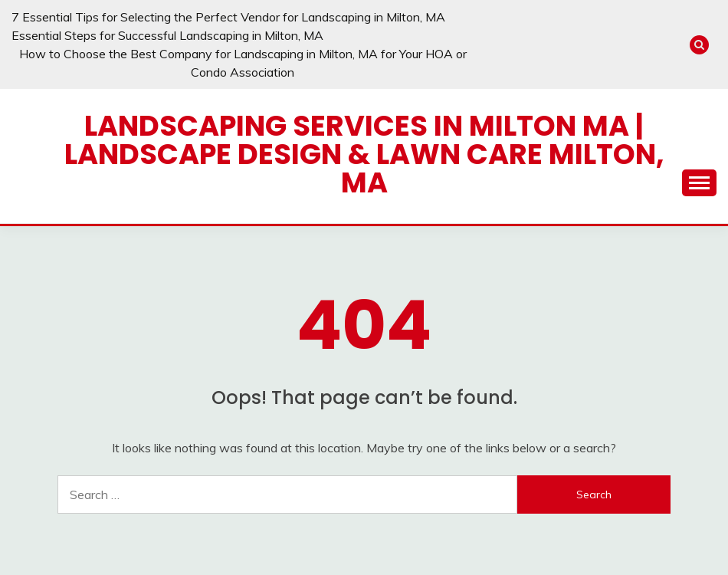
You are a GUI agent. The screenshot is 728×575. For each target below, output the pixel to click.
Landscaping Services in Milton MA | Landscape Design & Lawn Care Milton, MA (364, 154)
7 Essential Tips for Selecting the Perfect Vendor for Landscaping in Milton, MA (228, 17)
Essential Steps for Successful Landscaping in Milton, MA (167, 35)
